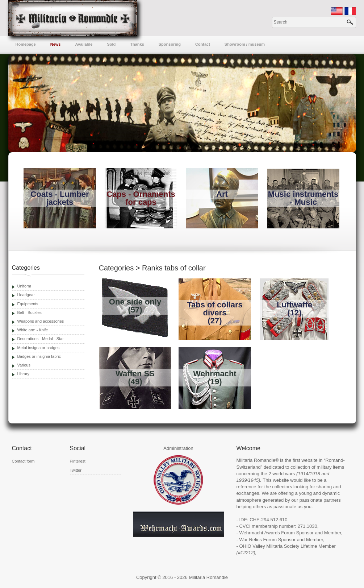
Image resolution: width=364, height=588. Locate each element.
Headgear (26, 295)
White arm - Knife (33, 330)
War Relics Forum (258, 540)
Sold (111, 44)
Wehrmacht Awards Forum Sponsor (276, 533)
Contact (203, 44)
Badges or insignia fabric (39, 356)
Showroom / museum (245, 44)
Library (24, 374)
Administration (178, 448)
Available (84, 44)
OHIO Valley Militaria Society (269, 546)
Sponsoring (170, 44)
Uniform (24, 286)
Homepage (26, 44)
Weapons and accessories (41, 321)
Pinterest (78, 461)
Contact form (23, 461)
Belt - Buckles (30, 312)
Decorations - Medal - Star (41, 339)
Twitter (76, 470)
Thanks (137, 44)
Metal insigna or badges (39, 348)
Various (24, 365)
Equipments (28, 304)
